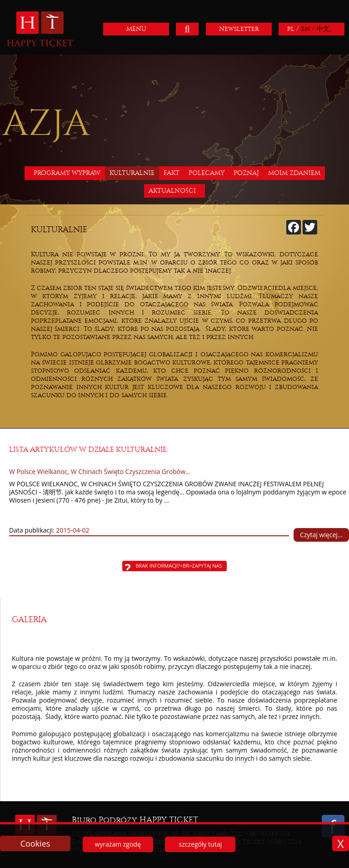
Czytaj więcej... (321, 535)
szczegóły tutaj (200, 844)
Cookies (35, 843)
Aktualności (172, 191)
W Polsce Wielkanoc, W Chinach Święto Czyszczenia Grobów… (100, 471)
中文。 (326, 29)
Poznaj (246, 173)
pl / (293, 29)
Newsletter (239, 29)
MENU (136, 29)
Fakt (172, 173)
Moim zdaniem (294, 173)
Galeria (29, 620)
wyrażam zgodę (117, 844)
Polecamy (207, 173)
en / (308, 29)
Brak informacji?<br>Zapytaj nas (179, 566)
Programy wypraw (67, 173)
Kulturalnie (132, 173)
